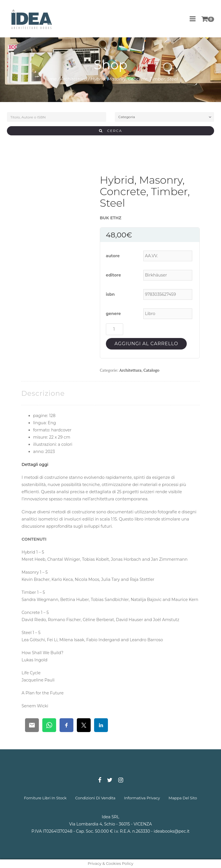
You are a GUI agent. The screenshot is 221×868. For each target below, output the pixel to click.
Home (50, 79)
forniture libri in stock (45, 798)
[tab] (43, 393)
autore (113, 256)
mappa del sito (183, 798)
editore (114, 275)
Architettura (74, 79)
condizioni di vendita (95, 798)
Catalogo (151, 370)
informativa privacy (142, 798)
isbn (110, 294)
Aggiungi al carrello (146, 344)
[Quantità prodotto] (115, 329)
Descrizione (43, 393)
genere (113, 314)
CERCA (111, 131)
